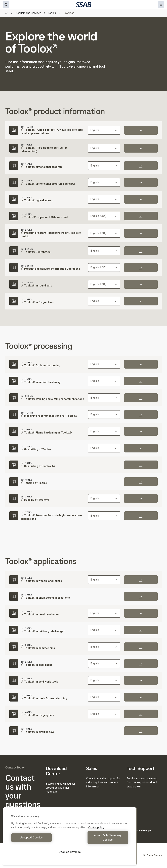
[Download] (141, 130)
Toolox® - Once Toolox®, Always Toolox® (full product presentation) (52, 132)
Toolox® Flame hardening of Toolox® (46, 433)
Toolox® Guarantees (36, 252)
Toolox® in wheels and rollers (41, 581)
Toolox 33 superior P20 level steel (44, 217)
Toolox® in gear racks (37, 665)
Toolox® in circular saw (37, 732)
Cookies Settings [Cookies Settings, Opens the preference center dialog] (70, 852)
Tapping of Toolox (34, 483)
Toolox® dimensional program (42, 167)
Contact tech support (140, 830)
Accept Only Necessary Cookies (100, 840)
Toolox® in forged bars (37, 302)
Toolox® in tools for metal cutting (44, 698)
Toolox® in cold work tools (39, 682)
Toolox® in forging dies (37, 715)
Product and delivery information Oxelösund (50, 269)
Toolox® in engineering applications (45, 598)
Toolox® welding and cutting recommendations (52, 399)
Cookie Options (152, 855)
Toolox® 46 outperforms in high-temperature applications (51, 517)
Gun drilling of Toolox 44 (38, 466)
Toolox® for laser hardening (40, 366)
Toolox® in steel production (40, 614)
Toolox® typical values (37, 200)
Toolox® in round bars (36, 286)
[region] (70, 838)
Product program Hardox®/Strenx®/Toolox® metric (51, 235)
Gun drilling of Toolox (36, 450)
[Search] (6, 5)
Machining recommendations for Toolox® (49, 416)
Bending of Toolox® (35, 500)
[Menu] (161, 5)
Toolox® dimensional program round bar (48, 184)
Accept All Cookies (40, 840)
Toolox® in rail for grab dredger (43, 631)
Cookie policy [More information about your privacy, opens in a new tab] (96, 832)
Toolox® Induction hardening (41, 382)
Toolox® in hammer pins (38, 648)
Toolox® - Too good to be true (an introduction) (44, 150)
